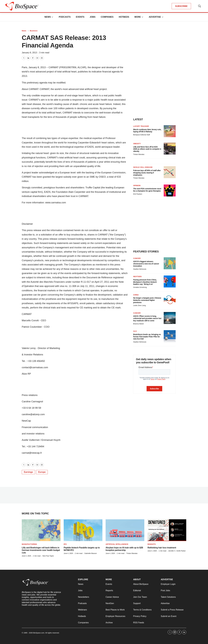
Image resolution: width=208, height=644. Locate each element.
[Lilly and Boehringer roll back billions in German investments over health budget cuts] (41, 530)
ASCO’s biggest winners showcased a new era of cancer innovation (146, 264)
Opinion (137, 186)
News (48, 17)
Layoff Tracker (141, 126)
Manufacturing (29, 544)
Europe (42, 472)
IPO (65, 544)
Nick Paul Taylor (48, 556)
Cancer (137, 258)
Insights (152, 544)
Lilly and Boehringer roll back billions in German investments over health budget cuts (41, 550)
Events (80, 17)
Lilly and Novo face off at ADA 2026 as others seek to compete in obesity (147, 149)
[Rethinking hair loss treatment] (167, 530)
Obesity (137, 144)
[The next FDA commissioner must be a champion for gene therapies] (170, 190)
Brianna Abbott (138, 324)
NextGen (137, 277)
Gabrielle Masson (91, 553)
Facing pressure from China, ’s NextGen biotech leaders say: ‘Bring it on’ (145, 282)
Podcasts (65, 17)
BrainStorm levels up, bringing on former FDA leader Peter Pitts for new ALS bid (147, 337)
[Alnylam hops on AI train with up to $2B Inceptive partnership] (125, 530)
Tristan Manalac (139, 154)
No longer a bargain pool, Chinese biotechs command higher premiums (147, 300)
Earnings (28, 472)
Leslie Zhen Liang (139, 305)
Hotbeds (124, 17)
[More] (52, 17)
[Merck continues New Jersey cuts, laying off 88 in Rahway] (170, 131)
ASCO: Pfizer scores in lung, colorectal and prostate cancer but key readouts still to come (147, 318)
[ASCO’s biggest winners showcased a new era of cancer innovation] (170, 263)
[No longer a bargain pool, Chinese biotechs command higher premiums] (170, 300)
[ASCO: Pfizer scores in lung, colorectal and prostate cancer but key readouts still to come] (170, 318)
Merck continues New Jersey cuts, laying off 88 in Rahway (147, 131)
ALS (135, 331)
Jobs (93, 17)
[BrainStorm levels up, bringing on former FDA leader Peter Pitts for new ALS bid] (170, 336)
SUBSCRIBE (181, 6)
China (136, 295)
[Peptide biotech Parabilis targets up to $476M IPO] (83, 530)
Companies (107, 17)
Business (34, 31)
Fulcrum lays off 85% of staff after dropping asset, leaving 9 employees (147, 173)
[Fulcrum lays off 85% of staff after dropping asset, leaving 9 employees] (170, 172)
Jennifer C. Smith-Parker (177, 551)
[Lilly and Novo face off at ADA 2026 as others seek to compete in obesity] (170, 149)
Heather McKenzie (140, 269)
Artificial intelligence (117, 544)
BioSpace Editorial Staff (142, 135)
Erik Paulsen (138, 194)
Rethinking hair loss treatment (162, 548)
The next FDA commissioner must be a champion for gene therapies (147, 190)
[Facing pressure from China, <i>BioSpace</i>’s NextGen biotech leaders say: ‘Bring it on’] (170, 281)
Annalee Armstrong (140, 287)
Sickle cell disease (143, 167)
